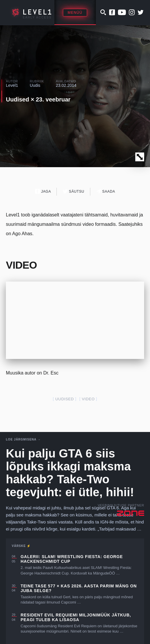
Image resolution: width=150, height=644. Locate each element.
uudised (65, 399)
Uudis (35, 85)
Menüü (75, 13)
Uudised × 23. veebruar (38, 99)
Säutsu (73, 191)
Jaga (43, 191)
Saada (106, 191)
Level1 (12, 85)
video (88, 399)
